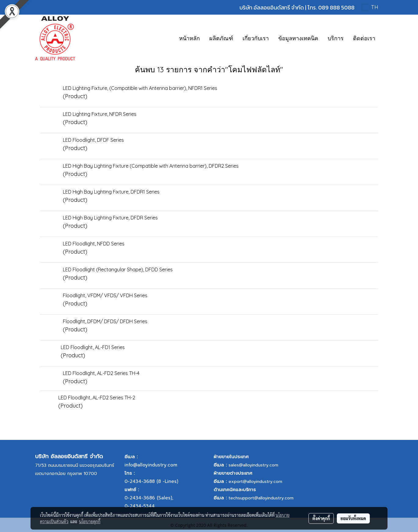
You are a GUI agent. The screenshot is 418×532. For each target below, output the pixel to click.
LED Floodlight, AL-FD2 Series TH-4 (101, 373)
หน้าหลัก (189, 38)
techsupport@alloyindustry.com (261, 498)
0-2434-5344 (140, 506)
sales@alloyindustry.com (253, 465)
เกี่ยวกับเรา (256, 38)
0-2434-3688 (140, 481)
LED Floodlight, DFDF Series (93, 140)
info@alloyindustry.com (151, 465)
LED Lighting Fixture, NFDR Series (100, 114)
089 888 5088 (336, 7)
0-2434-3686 (140, 498)
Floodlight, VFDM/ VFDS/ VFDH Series (105, 295)
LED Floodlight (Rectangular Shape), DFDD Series (118, 270)
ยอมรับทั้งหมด (353, 518)
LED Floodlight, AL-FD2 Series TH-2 (97, 398)
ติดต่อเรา (364, 38)
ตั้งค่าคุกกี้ (321, 518)
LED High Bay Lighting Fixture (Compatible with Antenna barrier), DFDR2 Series (151, 166)
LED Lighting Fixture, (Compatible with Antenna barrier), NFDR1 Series (140, 88)
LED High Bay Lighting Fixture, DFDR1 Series (111, 192)
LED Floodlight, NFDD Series (94, 244)
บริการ (336, 38)
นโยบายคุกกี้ (90, 521)
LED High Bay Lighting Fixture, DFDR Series (110, 218)
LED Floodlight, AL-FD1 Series (93, 347)
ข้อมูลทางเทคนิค (298, 38)
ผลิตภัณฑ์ (221, 38)
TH (370, 7)
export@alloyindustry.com (255, 482)
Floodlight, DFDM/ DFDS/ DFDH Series (105, 321)
